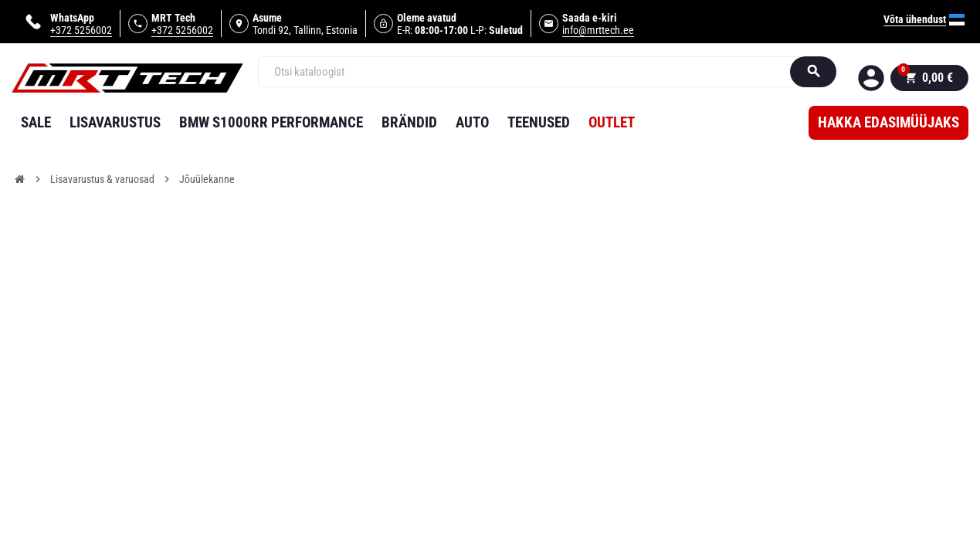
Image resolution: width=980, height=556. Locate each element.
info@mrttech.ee (598, 30)
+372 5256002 (81, 30)
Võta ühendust (915, 19)
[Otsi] (534, 72)
